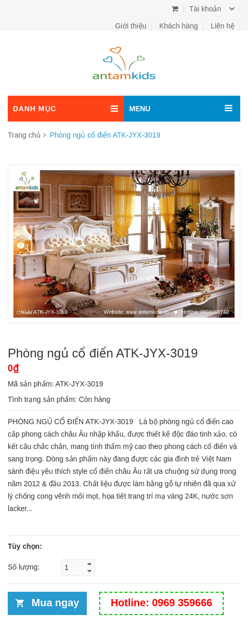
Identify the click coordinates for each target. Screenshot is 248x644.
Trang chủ (24, 135)
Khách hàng (179, 26)
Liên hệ (223, 26)
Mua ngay (55, 603)
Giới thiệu (131, 26)
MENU (140, 109)
